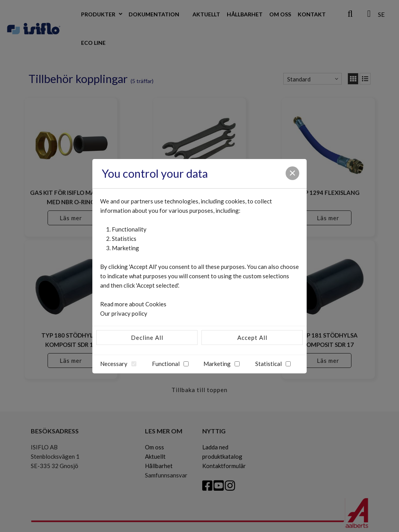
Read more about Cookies (133, 304)
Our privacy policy (124, 313)
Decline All (147, 338)
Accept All (252, 338)
